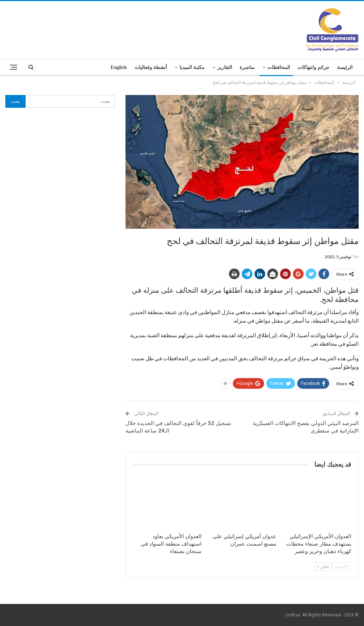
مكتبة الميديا (192, 67)
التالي (323, 566)
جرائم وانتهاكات (314, 67)
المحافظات (279, 67)
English (119, 67)
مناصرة (247, 67)
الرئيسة (345, 67)
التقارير (225, 67)
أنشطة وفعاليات (151, 67)
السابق (342, 566)
